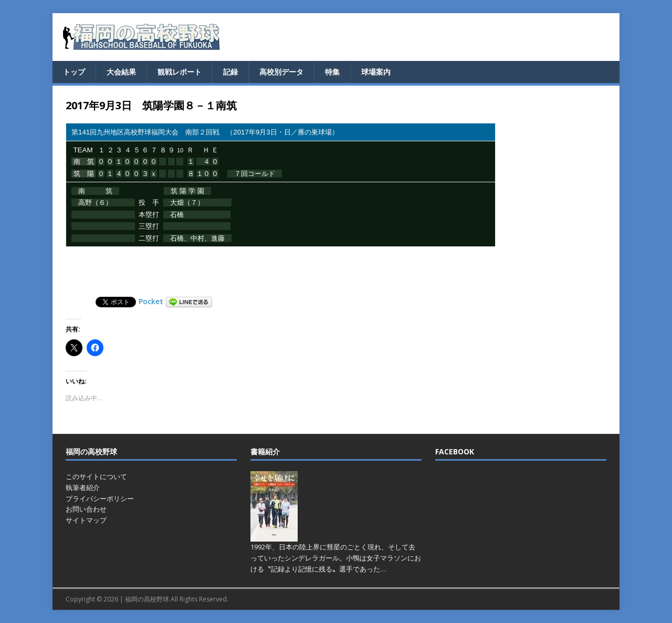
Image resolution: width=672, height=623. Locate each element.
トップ (74, 72)
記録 (230, 72)
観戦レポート (180, 72)
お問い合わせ (86, 509)
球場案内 (376, 72)
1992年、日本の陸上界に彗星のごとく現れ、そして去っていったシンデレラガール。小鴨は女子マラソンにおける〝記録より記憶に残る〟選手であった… (336, 558)
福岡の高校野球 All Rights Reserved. (177, 599)
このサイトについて (96, 476)
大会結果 (121, 72)
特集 (332, 72)
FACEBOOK (455, 451)
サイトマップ (86, 520)
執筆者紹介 (83, 487)
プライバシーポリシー (100, 499)
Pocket (151, 301)
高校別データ (281, 72)
